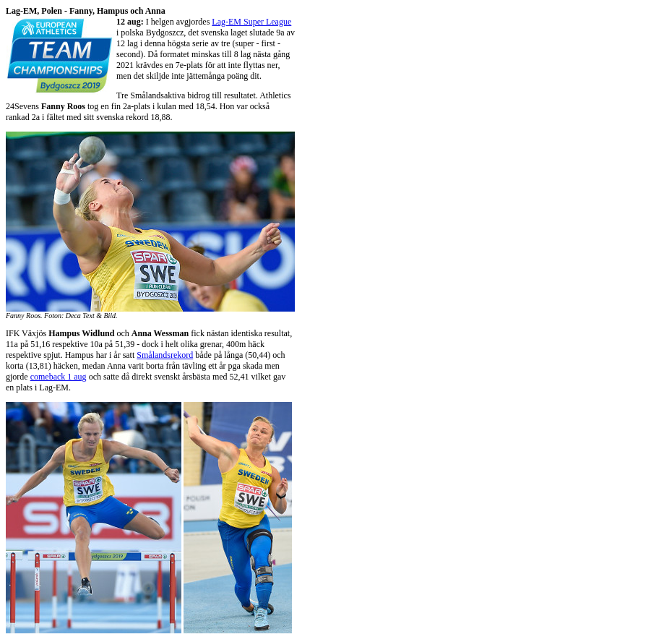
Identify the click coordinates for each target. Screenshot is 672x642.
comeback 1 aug (59, 377)
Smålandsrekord (165, 355)
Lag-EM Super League (251, 22)
